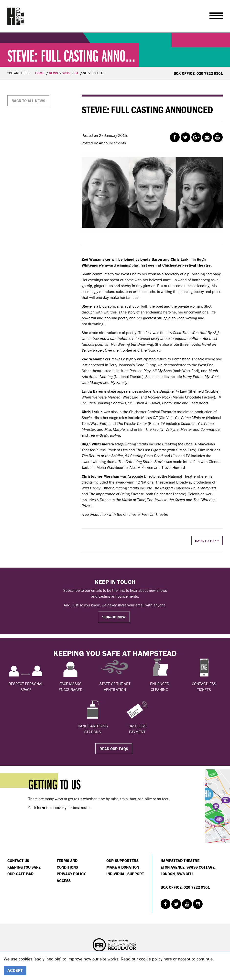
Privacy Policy (71, 874)
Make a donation (123, 867)
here (168, 959)
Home (40, 73)
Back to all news (28, 101)
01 (77, 73)
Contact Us (18, 861)
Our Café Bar (21, 874)
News (53, 73)
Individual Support (125, 874)
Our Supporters (122, 861)
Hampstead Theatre (16, 16)
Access (64, 881)
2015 (66, 73)
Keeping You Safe (24, 867)
